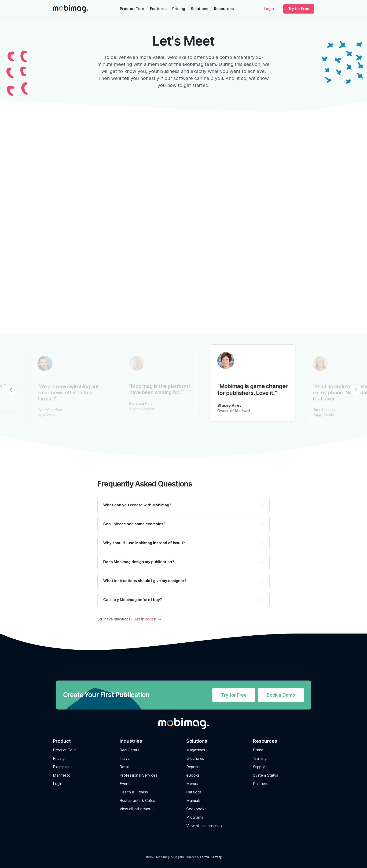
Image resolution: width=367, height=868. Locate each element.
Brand (258, 750)
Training (260, 758)
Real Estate (130, 750)
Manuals (193, 801)
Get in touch (145, 619)
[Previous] (11, 390)
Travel (125, 758)
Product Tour (132, 9)
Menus (192, 784)
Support (260, 767)
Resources (224, 9)
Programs (195, 817)
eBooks (193, 775)
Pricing (179, 9)
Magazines (196, 750)
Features (158, 9)
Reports (193, 767)
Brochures (195, 758)
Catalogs (194, 792)
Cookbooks (196, 809)
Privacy (217, 857)
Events (126, 784)
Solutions (200, 9)
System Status (266, 775)
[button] (183, 511)
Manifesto (62, 775)
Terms (204, 857)
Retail (124, 767)
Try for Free (299, 9)
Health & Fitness (134, 792)
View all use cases (202, 826)
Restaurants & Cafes (137, 801)
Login (269, 9)
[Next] (356, 390)
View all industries (135, 809)
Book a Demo (281, 695)
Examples (61, 767)
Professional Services (138, 775)
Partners (261, 784)
